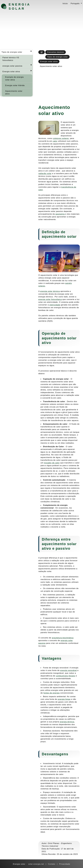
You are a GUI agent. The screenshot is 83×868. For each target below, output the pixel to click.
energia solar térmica (50, 291)
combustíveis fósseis (65, 676)
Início (65, 3)
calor (55, 141)
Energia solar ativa (11, 72)
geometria (60, 214)
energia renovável (68, 670)
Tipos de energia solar (12, 52)
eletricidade (55, 305)
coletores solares (61, 138)
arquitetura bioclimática (63, 638)
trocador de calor (52, 463)
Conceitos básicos (56, 52)
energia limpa (64, 699)
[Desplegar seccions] (30, 52)
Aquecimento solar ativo (14, 92)
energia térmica (67, 722)
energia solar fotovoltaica (50, 299)
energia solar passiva (12, 66)
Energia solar (20, 7)
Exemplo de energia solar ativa (14, 78)
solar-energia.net (36, 864)
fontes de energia (52, 693)
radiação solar (45, 173)
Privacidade (65, 864)
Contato (52, 864)
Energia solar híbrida (15, 85)
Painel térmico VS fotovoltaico (11, 59)
